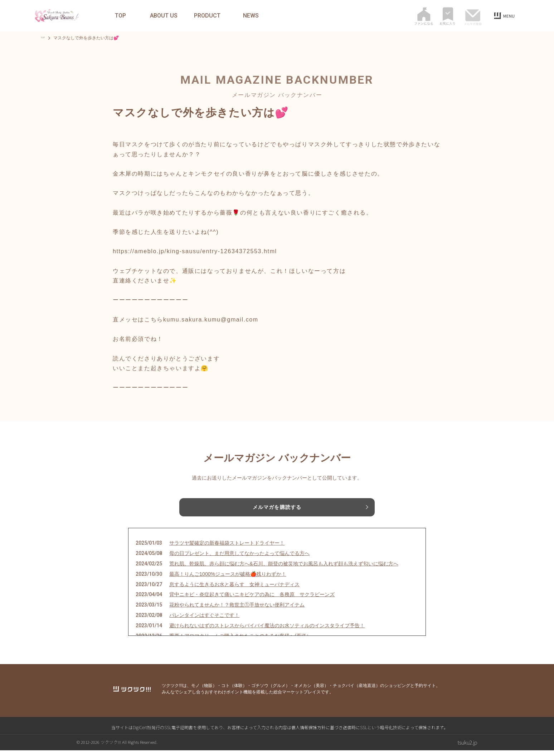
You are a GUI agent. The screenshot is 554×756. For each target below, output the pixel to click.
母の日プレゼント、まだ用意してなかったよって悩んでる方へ (239, 559)
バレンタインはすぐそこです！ (204, 620)
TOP (120, 16)
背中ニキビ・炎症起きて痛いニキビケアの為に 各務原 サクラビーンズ (252, 600)
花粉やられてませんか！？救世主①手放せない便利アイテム (237, 610)
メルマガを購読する (277, 508)
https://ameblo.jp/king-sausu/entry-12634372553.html (195, 251)
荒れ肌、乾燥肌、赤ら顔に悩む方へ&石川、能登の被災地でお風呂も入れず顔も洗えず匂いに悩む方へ (284, 569)
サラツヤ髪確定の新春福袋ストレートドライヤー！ (227, 549)
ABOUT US (164, 16)
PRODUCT (207, 16)
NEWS (251, 16)
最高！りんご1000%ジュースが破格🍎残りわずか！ (228, 579)
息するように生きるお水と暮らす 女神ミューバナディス (234, 590)
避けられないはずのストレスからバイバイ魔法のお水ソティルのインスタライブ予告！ (267, 631)
